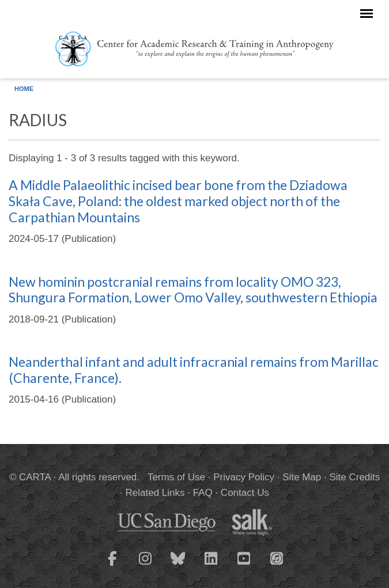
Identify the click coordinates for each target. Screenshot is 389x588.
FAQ (203, 493)
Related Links (155, 493)
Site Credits (354, 477)
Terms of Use (176, 477)
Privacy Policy (244, 477)
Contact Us (245, 493)
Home (24, 89)
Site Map (302, 477)
